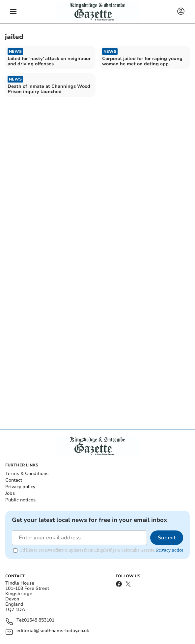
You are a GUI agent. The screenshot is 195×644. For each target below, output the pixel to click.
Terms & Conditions (27, 474)
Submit (167, 538)
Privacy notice (170, 550)
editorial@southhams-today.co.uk (53, 631)
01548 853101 (39, 620)
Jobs (10, 493)
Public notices (20, 500)
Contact (14, 480)
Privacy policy (20, 487)
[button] (13, 12)
